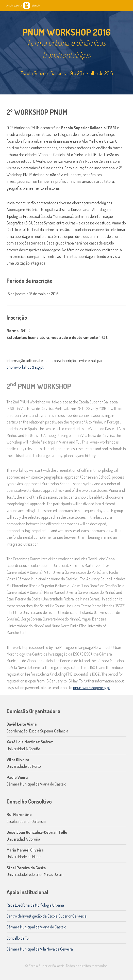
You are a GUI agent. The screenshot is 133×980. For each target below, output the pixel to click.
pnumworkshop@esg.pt (25, 367)
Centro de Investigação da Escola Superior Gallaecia (47, 916)
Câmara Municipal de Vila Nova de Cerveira (40, 949)
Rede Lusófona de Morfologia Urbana (35, 905)
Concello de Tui (18, 938)
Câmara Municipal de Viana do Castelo (36, 927)
